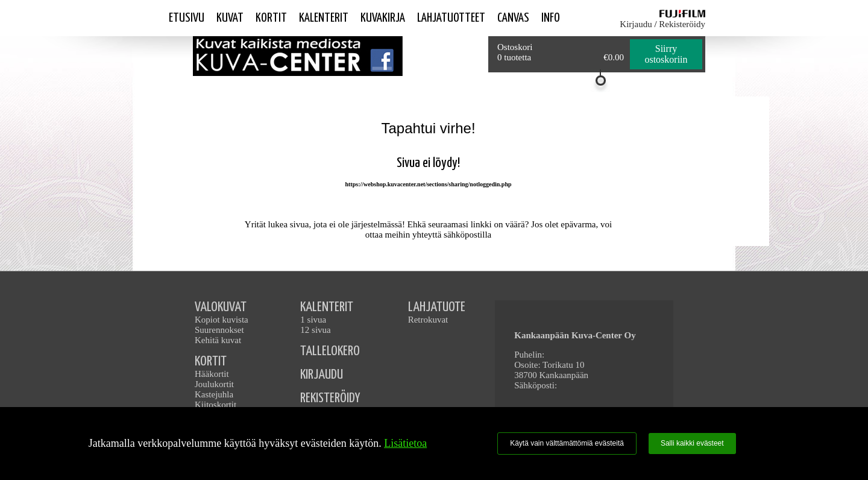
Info (551, 18)
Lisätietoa (405, 443)
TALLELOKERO (330, 351)
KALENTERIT (327, 307)
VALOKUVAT (221, 307)
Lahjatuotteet (451, 18)
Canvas (513, 18)
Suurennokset (219, 330)
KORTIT (211, 362)
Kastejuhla (214, 394)
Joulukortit (214, 384)
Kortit (271, 18)
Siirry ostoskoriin (666, 54)
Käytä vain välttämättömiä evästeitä (567, 443)
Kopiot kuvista (222, 320)
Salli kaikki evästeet (692, 443)
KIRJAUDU (322, 375)
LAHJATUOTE (437, 307)
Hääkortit (212, 374)
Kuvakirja (383, 18)
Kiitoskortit (215, 405)
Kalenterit (324, 18)
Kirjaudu (636, 24)
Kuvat (230, 18)
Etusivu (187, 18)
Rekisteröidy (682, 24)
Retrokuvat (428, 320)
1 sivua (313, 320)
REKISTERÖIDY (330, 398)
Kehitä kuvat (218, 340)
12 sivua (315, 330)
